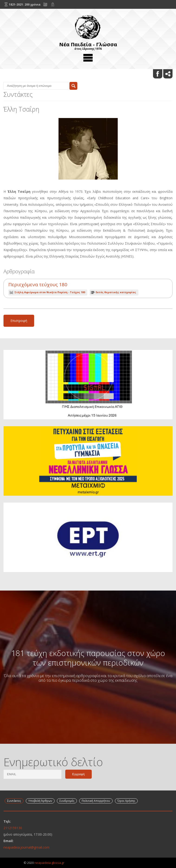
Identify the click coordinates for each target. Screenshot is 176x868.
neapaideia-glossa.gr (49, 863)
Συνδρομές (67, 801)
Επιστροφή (19, 321)
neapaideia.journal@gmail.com (26, 847)
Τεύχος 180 (50, 292)
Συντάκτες (14, 801)
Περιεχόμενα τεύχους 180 (38, 285)
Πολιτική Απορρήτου (96, 801)
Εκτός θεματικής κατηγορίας (116, 292)
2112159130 (13, 828)
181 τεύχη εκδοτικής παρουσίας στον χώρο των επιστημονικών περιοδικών (88, 658)
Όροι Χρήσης (126, 801)
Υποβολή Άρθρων (40, 801)
